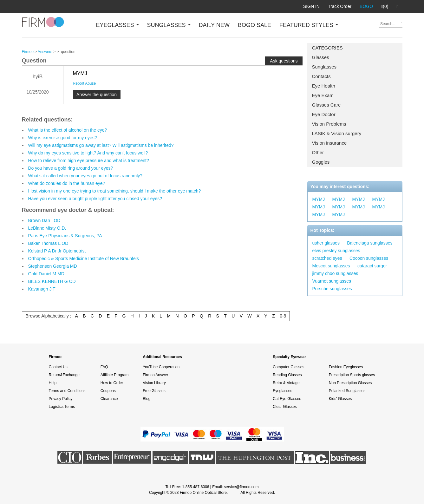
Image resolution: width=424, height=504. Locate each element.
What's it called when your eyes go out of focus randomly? (85, 176)
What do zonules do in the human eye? (67, 183)
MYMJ (319, 199)
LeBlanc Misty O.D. (47, 228)
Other (318, 152)
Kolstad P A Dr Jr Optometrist (57, 251)
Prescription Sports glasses (352, 375)
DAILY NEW (214, 25)
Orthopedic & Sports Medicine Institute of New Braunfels (84, 259)
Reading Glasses (287, 375)
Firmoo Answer (155, 375)
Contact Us (58, 367)
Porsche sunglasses (332, 289)
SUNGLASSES (169, 25)
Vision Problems (329, 124)
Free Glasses (154, 391)
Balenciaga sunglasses (370, 243)
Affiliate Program (114, 375)
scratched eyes (327, 258)
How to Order (112, 383)
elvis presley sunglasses (336, 251)
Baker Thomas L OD (48, 243)
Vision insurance (329, 143)
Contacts (321, 76)
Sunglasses (324, 67)
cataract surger (372, 266)
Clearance (109, 399)
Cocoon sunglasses (369, 258)
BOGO (366, 6)
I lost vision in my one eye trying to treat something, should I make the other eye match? (115, 191)
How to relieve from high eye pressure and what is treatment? (89, 160)
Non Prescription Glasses (350, 383)
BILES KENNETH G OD (52, 281)
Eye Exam (323, 95)
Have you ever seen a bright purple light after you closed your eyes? (95, 199)
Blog (147, 399)
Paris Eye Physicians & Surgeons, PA (65, 236)
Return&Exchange (64, 375)
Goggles (321, 162)
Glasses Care (326, 105)
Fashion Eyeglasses (346, 367)
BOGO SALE (254, 25)
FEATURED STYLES (309, 25)
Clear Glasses (285, 407)
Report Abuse (85, 83)
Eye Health (324, 86)
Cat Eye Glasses (287, 399)
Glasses (321, 57)
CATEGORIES (327, 48)
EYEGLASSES (117, 25)
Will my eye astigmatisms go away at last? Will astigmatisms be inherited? (101, 145)
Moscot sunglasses (331, 266)
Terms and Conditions (67, 391)
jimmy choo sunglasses (335, 273)
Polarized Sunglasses (347, 391)
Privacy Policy (61, 399)
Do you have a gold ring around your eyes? (71, 168)
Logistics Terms (62, 407)
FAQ (104, 367)
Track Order (340, 6)
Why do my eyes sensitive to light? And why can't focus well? (88, 153)
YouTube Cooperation (161, 367)
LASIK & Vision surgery (337, 133)
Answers (45, 52)
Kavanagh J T (42, 289)
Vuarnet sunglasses (332, 281)
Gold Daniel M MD (46, 274)
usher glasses (326, 243)
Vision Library (154, 383)
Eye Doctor (324, 114)
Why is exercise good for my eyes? (63, 138)
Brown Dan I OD (44, 220)
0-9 (283, 316)
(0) (385, 7)
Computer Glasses (288, 367)
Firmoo (28, 52)
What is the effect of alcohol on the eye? (68, 130)
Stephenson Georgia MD (53, 266)
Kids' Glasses (340, 399)
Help (53, 383)
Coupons (108, 391)
